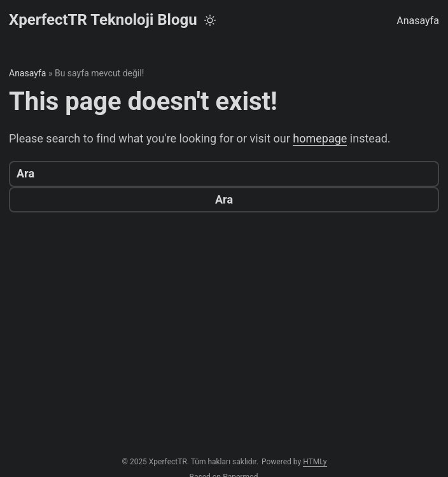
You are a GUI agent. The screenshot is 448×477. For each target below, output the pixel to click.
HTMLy (315, 462)
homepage (320, 138)
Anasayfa (418, 21)
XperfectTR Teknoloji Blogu (103, 20)
